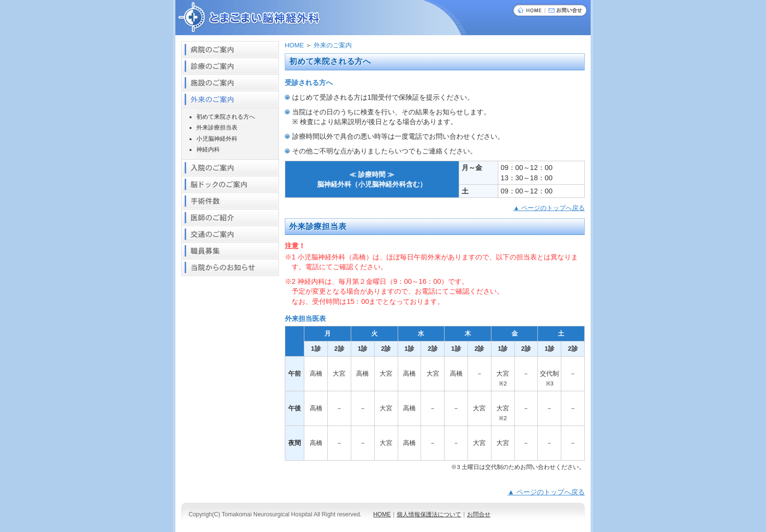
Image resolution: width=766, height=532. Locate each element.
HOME (294, 45)
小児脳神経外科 (217, 139)
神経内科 (208, 149)
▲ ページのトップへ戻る (549, 208)
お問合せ (479, 514)
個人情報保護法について (429, 514)
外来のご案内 (333, 45)
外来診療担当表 (217, 128)
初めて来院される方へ (226, 117)
